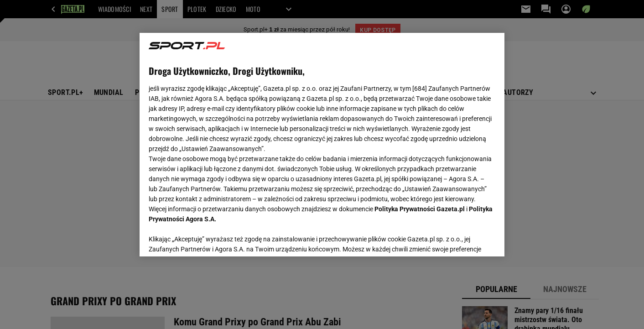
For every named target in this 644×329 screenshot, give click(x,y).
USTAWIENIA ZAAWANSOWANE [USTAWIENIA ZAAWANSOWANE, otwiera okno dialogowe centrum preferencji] (208, 238)
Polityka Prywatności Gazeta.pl (420, 209)
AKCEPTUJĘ (465, 239)
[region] (322, 145)
